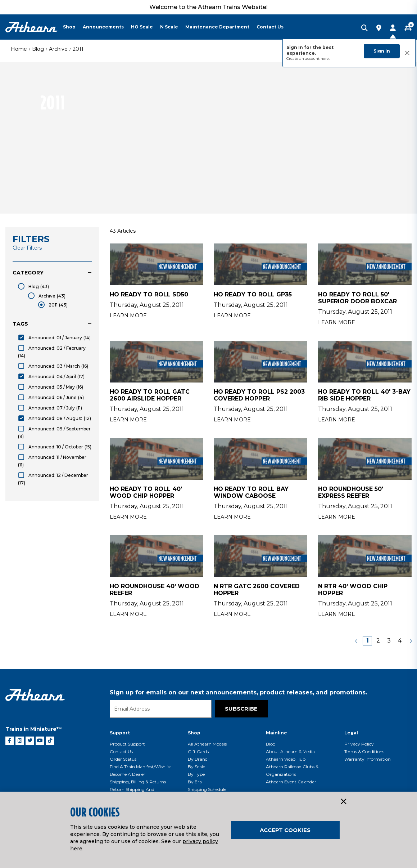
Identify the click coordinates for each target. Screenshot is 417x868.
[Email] (161, 709)
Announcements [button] (103, 27)
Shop (194, 733)
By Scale (196, 767)
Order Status (123, 759)
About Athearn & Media (290, 751)
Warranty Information (368, 759)
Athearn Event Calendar (291, 782)
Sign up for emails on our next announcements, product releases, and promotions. (238, 692)
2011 (78, 49)
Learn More (128, 316)
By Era (195, 782)
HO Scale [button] (142, 27)
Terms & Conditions (364, 751)
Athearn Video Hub (286, 759)
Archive (58, 49)
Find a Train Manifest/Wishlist (140, 767)
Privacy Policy (359, 744)
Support (120, 733)
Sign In (382, 51)
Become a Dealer (128, 774)
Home (19, 49)
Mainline (277, 733)
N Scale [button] (169, 27)
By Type (196, 774)
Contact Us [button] (270, 27)
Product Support (127, 744)
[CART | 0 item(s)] (408, 28)
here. (325, 59)
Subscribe (241, 709)
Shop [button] (69, 27)
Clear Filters (27, 248)
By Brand (198, 759)
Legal (351, 733)
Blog (38, 49)
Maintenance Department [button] (217, 27)
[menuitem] (73, 27)
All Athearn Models (207, 744)
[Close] (343, 802)
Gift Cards (198, 751)
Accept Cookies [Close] (285, 830)
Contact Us (121, 751)
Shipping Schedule (207, 789)
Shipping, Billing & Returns (138, 782)
